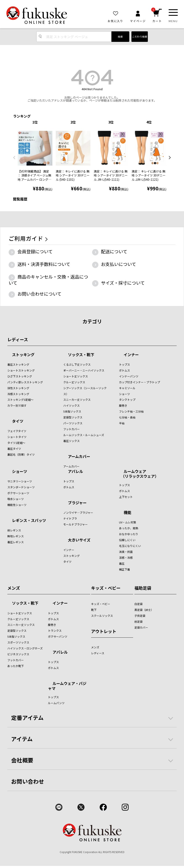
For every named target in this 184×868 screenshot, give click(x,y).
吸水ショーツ (16, 499)
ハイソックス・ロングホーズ (25, 648)
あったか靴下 (16, 666)
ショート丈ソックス (76, 376)
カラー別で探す (17, 405)
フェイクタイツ (17, 431)
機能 (127, 513)
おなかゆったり (129, 534)
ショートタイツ (17, 437)
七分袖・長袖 (127, 417)
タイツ (18, 421)
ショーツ (124, 394)
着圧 (122, 563)
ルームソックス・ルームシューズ (84, 435)
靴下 (94, 610)
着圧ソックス (71, 441)
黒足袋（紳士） (144, 610)
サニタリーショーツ (20, 481)
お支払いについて (118, 264)
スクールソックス (102, 616)
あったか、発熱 (129, 528)
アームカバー (79, 457)
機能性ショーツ (17, 505)
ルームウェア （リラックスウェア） (139, 474)
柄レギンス (14, 530)
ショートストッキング (21, 370)
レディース (18, 339)
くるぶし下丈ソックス (77, 364)
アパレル (75, 472)
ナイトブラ (70, 518)
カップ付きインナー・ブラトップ (140, 382)
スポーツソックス (18, 642)
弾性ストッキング (18, 388)
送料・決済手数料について (44, 264)
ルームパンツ (56, 703)
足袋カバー (141, 627)
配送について (114, 251)
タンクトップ (127, 400)
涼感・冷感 (126, 558)
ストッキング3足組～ (20, 400)
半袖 (122, 423)
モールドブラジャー (75, 524)
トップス (124, 364)
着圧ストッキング (18, 364)
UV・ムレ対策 (128, 522)
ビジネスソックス (18, 654)
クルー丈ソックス (74, 382)
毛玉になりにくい (130, 546)
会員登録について (35, 251)
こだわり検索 (140, 36)
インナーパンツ (129, 376)
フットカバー (71, 429)
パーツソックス (73, 423)
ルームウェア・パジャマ (67, 686)
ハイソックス (71, 405)
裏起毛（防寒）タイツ (21, 455)
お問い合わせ (28, 781)
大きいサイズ (79, 540)
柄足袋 (138, 622)
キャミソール (127, 388)
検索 (120, 36)
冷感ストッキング (18, 394)
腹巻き (123, 405)
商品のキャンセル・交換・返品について (48, 280)
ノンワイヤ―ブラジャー (78, 513)
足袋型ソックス (73, 417)
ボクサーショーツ (18, 493)
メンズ (14, 588)
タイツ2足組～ (16, 443)
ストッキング (23, 355)
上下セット (126, 497)
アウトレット (104, 631)
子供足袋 (140, 616)
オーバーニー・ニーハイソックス (84, 370)
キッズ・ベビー (106, 588)
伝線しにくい (127, 540)
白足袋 (138, 604)
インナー (131, 355)
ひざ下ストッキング (20, 376)
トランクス (55, 631)
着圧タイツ (14, 449)
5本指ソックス (72, 411)
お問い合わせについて (39, 294)
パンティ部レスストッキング (25, 382)
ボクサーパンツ (58, 636)
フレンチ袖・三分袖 (131, 411)
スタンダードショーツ (21, 487)
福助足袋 (143, 588)
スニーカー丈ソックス (77, 400)
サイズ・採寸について (123, 283)
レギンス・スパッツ (29, 521)
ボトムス (124, 370)
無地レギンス (16, 536)
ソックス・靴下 (81, 355)
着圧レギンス (16, 542)
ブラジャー (77, 503)
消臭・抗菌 (126, 552)
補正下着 (124, 569)
